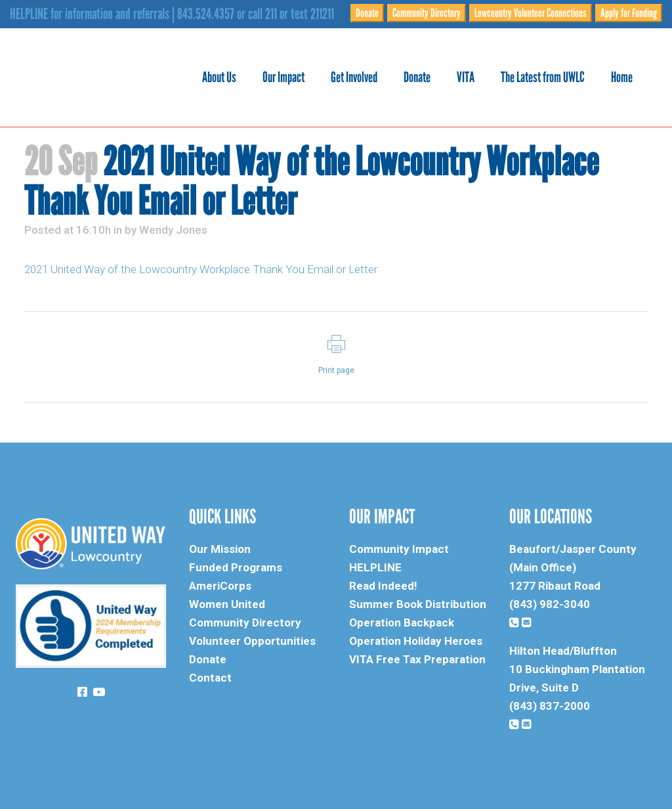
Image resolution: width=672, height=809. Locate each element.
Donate (367, 13)
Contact (210, 678)
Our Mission (220, 549)
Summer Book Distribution (418, 604)
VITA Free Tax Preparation (417, 659)
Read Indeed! (383, 586)
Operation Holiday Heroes (416, 641)
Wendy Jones (173, 230)
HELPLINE (375, 567)
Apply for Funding (629, 13)
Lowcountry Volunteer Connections (531, 13)
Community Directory (427, 13)
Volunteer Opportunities (252, 641)
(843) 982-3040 (550, 604)
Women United (227, 604)
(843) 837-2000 (550, 706)
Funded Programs (236, 567)
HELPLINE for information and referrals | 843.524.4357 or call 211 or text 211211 (172, 14)
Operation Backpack (402, 623)
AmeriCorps (220, 586)
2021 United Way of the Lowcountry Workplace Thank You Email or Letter (201, 269)
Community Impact (399, 549)
